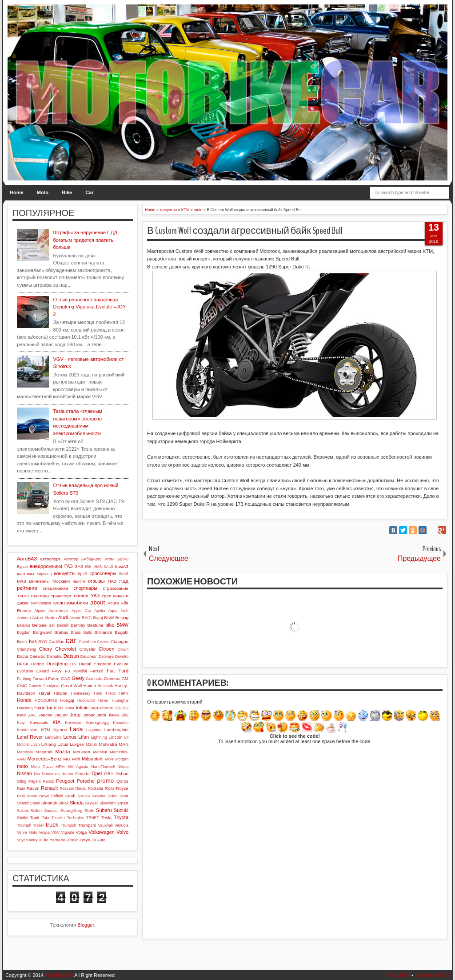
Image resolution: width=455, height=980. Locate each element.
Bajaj (98, 618)
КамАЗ (122, 566)
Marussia (25, 752)
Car (89, 192)
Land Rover (30, 737)
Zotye (85, 840)
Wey (33, 840)
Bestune (95, 625)
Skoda (77, 803)
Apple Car (81, 611)
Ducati (85, 664)
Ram (21, 788)
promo (106, 781)
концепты (65, 573)
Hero (98, 693)
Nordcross (51, 774)
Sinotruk (49, 803)
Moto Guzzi (42, 767)
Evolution (25, 671)
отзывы (96, 581)
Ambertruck (58, 611)
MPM (60, 767)
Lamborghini (116, 730)
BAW (109, 618)
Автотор (71, 559)
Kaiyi (21, 723)
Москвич (61, 581)
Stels (89, 810)
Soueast (52, 811)
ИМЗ (98, 567)
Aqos (113, 611)
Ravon (33, 788)
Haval (44, 693)
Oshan (122, 774)
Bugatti (122, 632)
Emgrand (103, 664)
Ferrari (97, 671)
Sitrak (64, 803)
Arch (124, 611)
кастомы (26, 574)
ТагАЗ (23, 596)
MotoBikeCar (59, 975)
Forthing (24, 679)
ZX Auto (98, 840)
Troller (38, 825)
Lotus (63, 744)
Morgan (122, 759)
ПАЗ (112, 581)
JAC (32, 715)
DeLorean (89, 656)
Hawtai (60, 693)
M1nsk (92, 744)
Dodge (38, 664)
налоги (79, 581)
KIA (57, 722)
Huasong (25, 708)
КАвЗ (108, 567)
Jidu (125, 715)
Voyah (22, 840)
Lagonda (94, 730)
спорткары (85, 588)
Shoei (35, 803)
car (71, 640)
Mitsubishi (93, 759)
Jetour (89, 715)
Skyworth (108, 803)
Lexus (70, 737)
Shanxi (23, 803)
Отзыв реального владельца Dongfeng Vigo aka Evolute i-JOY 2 (90, 307)
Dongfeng (57, 664)
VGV (56, 832)
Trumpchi (87, 825)
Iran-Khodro (102, 708)
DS (73, 664)
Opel (97, 773)
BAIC (86, 618)
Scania (99, 796)
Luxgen (77, 744)
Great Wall (71, 686)
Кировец (44, 574)
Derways (106, 656)
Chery (46, 649)
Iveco (22, 715)
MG (67, 759)
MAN (124, 744)
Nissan (24, 773)
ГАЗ (69, 566)
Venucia (122, 825)
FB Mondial (76, 671)
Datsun (71, 656)
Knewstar (73, 723)
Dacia (22, 656)
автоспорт (50, 559)
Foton (54, 678)
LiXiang (49, 744)
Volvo (122, 832)
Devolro (122, 656)
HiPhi (124, 693)
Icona (69, 708)
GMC (22, 686)
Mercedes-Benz (45, 759)
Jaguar (61, 715)
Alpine (40, 611)
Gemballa (94, 679)
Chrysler (87, 649)
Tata (46, 818)
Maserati (44, 752)
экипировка (41, 603)
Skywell (92, 803)
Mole (110, 759)
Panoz (48, 781)
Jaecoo (45, 715)
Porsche (86, 781)
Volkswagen (102, 832)
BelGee (39, 625)
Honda (24, 700)
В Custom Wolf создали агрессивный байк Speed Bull (245, 231)
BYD (43, 642)
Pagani (34, 781)
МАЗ (22, 581)
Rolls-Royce (117, 788)
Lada (76, 729)
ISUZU (122, 708)
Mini (76, 759)
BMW (122, 625)
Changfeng (26, 649)
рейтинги (27, 588)
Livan (35, 744)
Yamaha (57, 840)
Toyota (121, 817)
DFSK (23, 664)
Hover (103, 700)
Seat (124, 796)
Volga (82, 832)
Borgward (42, 632)
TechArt (58, 818)
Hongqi (67, 700)
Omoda (82, 774)
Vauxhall (106, 825)
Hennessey (80, 693)
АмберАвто (92, 559)
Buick (22, 642)
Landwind (53, 737)
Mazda (63, 752)
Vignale (68, 832)
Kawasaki (39, 722)
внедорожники (46, 566)
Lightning (99, 737)
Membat (100, 752)
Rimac (81, 788)
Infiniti (82, 708)
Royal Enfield (51, 796)
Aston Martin (44, 618)
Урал (106, 596)
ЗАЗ (79, 566)
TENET (93, 818)
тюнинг (81, 596)
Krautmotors (28, 730)
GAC (66, 678)
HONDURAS (46, 700)
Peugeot (65, 781)
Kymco (60, 730)
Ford (123, 671)
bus (33, 641)
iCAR (58, 708)
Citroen (106, 649)
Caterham (87, 642)
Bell (52, 625)
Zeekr (72, 840)
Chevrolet (66, 649)
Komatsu (121, 723)
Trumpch (68, 825)
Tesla (106, 818)
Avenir (75, 618)
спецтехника (55, 588)
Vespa (44, 832)
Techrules (76, 818)
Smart (123, 803)
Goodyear (51, 686)
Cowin (123, 649)
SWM (22, 818)
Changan (120, 642)
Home (17, 192)
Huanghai (120, 700)
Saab (70, 796)
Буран (22, 567)
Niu (37, 774)
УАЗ (95, 596)
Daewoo (37, 656)
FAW (57, 671)
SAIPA (84, 796)
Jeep (75, 715)
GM (125, 678)
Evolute (121, 664)
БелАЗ (122, 559)
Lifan (84, 737)
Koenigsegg (97, 722)
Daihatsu (54, 656)
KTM (46, 730)
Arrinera (24, 618)
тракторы (40, 596)
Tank (35, 818)
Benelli (63, 625)
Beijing (122, 618)
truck (52, 825)
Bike (67, 192)
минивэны (39, 581)
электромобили (70, 603)
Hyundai (43, 708)
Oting (22, 781)
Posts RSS (398, 975)
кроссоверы (103, 573)
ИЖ (88, 567)
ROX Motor (27, 796)
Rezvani (67, 788)
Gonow (35, 686)
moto (22, 766)
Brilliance (103, 632)
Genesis (112, 678)
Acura (113, 603)
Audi (63, 617)
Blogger (86, 925)
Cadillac (57, 642)
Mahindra (108, 744)
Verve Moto (27, 832)
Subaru (104, 810)
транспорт (62, 596)
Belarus (24, 625)
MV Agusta (78, 767)
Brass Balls (82, 632)
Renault (49, 788)
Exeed (43, 671)
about (98, 602)
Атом (109, 559)
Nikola (123, 767)
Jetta (102, 715)
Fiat (111, 671)
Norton (67, 774)
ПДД (124, 581)
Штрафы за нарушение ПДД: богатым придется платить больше (86, 240)
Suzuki (121, 810)
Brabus (61, 632)
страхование (116, 588)
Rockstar (96, 788)
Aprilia (100, 611)
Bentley (78, 625)
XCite (44, 840)
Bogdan (24, 632)
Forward (40, 679)
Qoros (122, 781)
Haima (90, 686)
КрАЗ (82, 574)
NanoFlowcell (103, 767)
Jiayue (114, 715)
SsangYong (72, 810)
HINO (111, 693)
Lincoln (115, 737)
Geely (78, 678)
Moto (43, 192)
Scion (112, 796)
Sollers (37, 811)
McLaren (81, 752)
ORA (109, 774)
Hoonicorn (86, 700)
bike (110, 625)
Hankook (105, 686)
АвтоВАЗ (27, 559)
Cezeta (103, 642)
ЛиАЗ (124, 574)
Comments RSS (432, 975)
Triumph (24, 825)
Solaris (23, 811)
